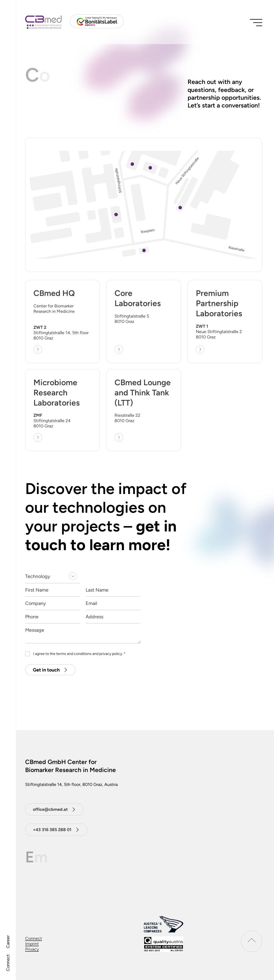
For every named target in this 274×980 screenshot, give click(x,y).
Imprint (32, 944)
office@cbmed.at (50, 809)
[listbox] (53, 577)
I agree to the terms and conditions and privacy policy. (79, 654)
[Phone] (53, 617)
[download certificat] (163, 944)
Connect (8, 963)
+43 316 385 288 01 (52, 830)
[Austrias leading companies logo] (163, 924)
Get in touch (46, 670)
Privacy (32, 949)
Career (8, 942)
